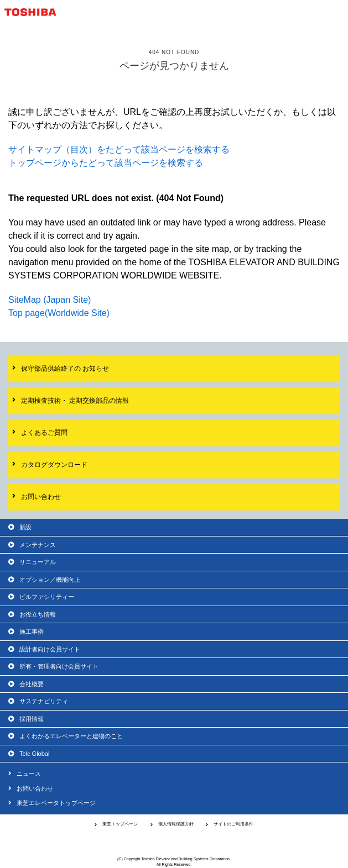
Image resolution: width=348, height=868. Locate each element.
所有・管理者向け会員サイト (59, 666)
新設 (25, 527)
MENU (336, 12)
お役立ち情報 (38, 614)
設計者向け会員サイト (50, 649)
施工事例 (32, 632)
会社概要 (32, 684)
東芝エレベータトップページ (56, 803)
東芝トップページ (120, 824)
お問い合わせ (35, 788)
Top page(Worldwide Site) (59, 313)
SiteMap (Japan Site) (50, 300)
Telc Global (34, 754)
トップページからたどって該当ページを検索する (106, 163)
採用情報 (32, 719)
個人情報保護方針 (176, 824)
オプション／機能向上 (50, 580)
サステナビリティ (44, 701)
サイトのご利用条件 (233, 824)
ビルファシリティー (47, 597)
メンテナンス (38, 545)
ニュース (29, 774)
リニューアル (38, 562)
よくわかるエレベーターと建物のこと (71, 736)
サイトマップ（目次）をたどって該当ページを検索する (119, 149)
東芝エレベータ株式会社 (174, 842)
